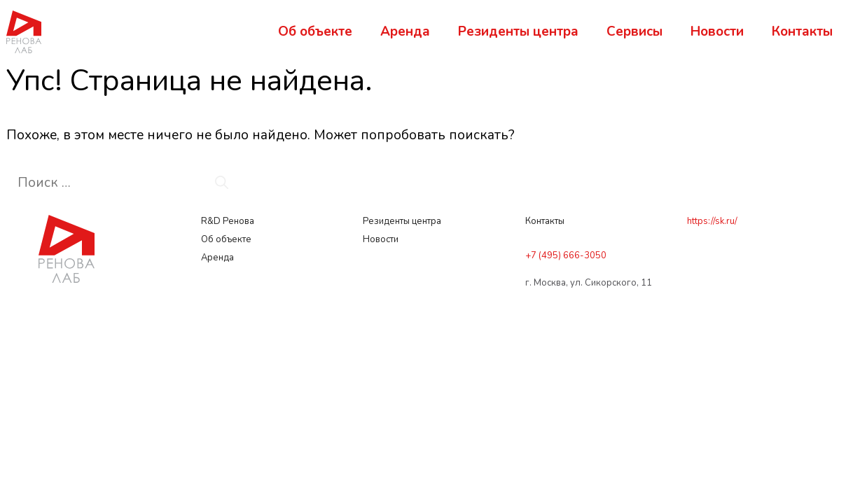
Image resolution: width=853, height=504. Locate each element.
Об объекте (315, 31)
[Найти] (222, 183)
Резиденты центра (518, 31)
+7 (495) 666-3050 (566, 255)
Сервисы (634, 31)
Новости (717, 31)
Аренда (405, 31)
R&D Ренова (229, 221)
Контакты (802, 31)
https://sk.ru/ (712, 221)
